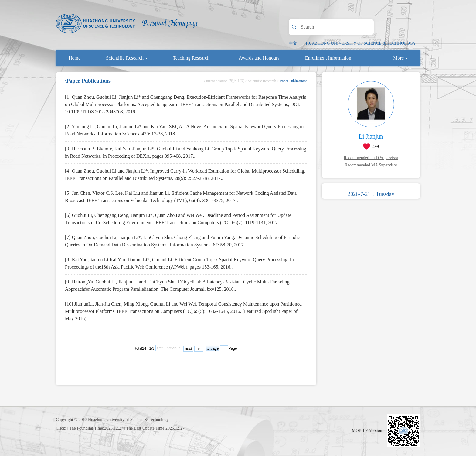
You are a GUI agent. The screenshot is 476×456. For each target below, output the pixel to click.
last (199, 349)
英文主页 (237, 81)
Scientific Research (127, 58)
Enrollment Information (328, 58)
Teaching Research (193, 58)
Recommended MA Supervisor (371, 165)
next (188, 349)
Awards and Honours (259, 58)
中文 (293, 43)
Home (75, 58)
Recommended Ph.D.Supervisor (371, 158)
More (400, 58)
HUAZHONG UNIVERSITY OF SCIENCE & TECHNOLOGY (361, 43)
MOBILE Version (367, 431)
